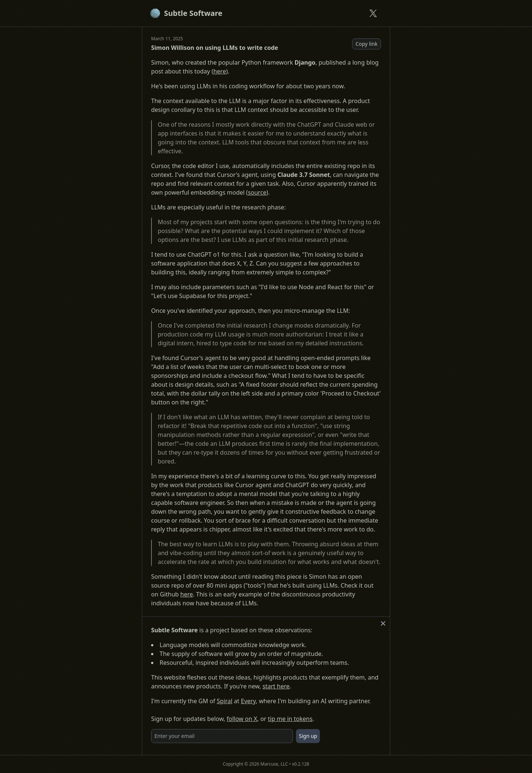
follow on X (242, 719)
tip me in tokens (290, 719)
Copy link (366, 44)
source (257, 192)
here (219, 71)
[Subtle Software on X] (373, 13)
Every (248, 701)
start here (276, 686)
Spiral (225, 701)
